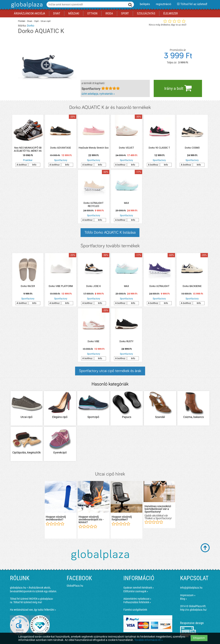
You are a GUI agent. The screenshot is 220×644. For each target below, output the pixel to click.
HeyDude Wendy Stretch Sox (94, 148)
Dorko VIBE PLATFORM (61, 286)
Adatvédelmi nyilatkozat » (137, 599)
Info (34, 165)
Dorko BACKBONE (192, 286)
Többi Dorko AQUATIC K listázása (110, 232)
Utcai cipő (46, 21)
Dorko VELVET (126, 148)
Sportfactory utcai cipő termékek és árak (110, 371)
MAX (127, 203)
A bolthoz (22, 165)
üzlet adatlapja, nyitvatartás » (98, 94)
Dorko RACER (28, 286)
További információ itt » (149, 640)
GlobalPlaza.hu (75, 586)
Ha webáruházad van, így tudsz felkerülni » (33, 610)
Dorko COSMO (192, 148)
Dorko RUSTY (126, 341)
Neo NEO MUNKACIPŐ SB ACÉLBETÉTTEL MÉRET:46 (28, 149)
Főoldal (22, 21)
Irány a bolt (178, 88)
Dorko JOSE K (94, 286)
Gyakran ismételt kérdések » (139, 588)
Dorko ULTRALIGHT (159, 286)
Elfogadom (199, 638)
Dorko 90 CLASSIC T (159, 148)
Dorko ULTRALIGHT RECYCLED (93, 205)
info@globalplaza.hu (191, 588)
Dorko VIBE (93, 341)
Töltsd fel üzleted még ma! (28, 602)
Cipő (36, 21)
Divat (30, 21)
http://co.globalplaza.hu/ (194, 610)
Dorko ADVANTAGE (61, 148)
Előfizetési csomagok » (136, 591)
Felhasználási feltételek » (137, 602)
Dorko (31, 26)
